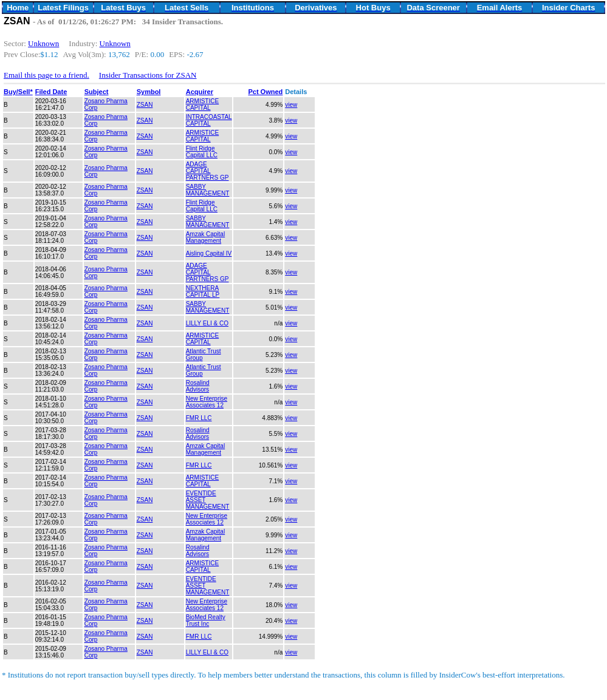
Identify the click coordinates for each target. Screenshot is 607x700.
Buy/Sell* (18, 92)
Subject (97, 92)
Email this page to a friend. (46, 75)
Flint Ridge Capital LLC (202, 152)
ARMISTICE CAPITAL (202, 104)
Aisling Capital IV (209, 253)
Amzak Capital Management (205, 237)
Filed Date (51, 92)
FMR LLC (199, 418)
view (291, 105)
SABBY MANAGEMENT (208, 190)
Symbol (149, 92)
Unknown (43, 43)
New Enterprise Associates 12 (207, 402)
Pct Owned (265, 92)
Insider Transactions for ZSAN (148, 75)
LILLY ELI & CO (207, 323)
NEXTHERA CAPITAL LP (203, 291)
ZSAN (145, 105)
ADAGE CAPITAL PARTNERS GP (207, 171)
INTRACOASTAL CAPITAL (209, 120)
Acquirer (200, 92)
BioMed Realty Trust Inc (206, 620)
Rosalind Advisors (198, 386)
